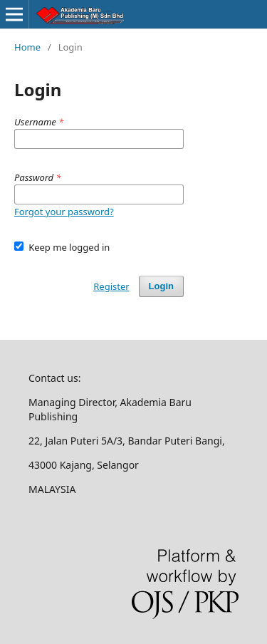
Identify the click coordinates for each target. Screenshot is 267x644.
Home (27, 47)
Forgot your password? (64, 212)
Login (161, 286)
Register (111, 286)
